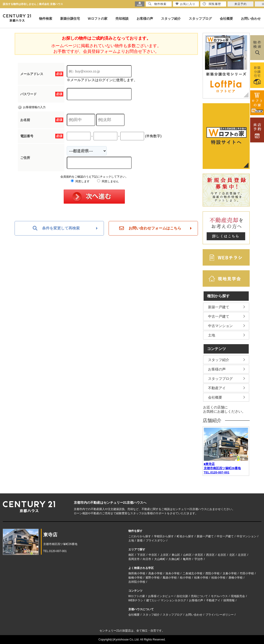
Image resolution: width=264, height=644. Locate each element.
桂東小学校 (201, 578)
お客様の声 (145, 19)
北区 (232, 555)
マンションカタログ (173, 600)
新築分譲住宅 (70, 19)
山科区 (187, 555)
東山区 (176, 555)
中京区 (153, 555)
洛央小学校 (173, 573)
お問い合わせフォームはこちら (150, 228)
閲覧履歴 (212, 4)
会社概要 (226, 19)
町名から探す (185, 536)
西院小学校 (213, 573)
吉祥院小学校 (137, 582)
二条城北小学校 (193, 573)
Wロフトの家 (98, 19)
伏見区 (199, 555)
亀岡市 (187, 559)
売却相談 (122, 19)
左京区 (242, 555)
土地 (212, 335)
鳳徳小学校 (170, 578)
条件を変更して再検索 (56, 228)
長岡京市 (134, 559)
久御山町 (174, 559)
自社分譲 (182, 596)
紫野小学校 (153, 578)
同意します (80, 181)
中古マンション (220, 326)
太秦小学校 (230, 573)
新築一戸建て (219, 307)
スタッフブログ (200, 19)
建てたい (152, 600)
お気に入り (185, 4)
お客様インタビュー (161, 596)
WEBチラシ (136, 600)
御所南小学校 (137, 573)
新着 (140, 541)
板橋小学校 (135, 578)
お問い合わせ (251, 19)
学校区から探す (164, 536)
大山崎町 (160, 559)
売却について (199, 596)
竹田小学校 (247, 573)
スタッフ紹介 (171, 19)
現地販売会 (238, 596)
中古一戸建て (219, 316)
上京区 (164, 555)
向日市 (147, 559)
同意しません (108, 181)
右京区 (222, 555)
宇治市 (199, 559)
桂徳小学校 (218, 578)
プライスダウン (156, 541)
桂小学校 (185, 578)
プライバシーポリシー (220, 615)
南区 (131, 555)
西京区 (210, 555)
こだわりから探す (140, 536)
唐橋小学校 (236, 578)
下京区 (141, 555)
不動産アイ (217, 388)
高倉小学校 (155, 573)
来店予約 (240, 4)
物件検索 (46, 19)
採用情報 (229, 600)
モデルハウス (219, 596)
